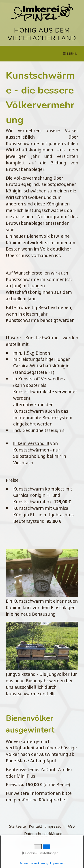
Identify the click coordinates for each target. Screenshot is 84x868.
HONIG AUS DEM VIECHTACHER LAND (42, 34)
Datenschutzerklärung (43, 834)
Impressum (55, 826)
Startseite (17, 826)
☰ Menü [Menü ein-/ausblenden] (70, 54)
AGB (71, 826)
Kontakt (36, 826)
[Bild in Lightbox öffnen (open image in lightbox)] (42, 573)
